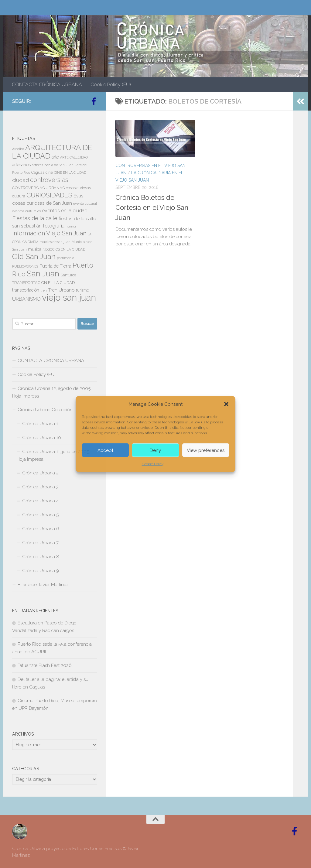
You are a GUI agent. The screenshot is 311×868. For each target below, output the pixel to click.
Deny (155, 450)
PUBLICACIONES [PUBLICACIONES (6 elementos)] (25, 266)
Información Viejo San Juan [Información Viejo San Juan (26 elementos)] (49, 233)
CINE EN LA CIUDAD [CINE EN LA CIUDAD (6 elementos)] (70, 173)
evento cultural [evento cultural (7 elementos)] (85, 203)
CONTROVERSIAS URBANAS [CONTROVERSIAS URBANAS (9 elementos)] (38, 188)
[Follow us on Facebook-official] (94, 101)
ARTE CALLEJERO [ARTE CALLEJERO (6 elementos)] (74, 157)
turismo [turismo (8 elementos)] (82, 290)
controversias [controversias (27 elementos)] (49, 180)
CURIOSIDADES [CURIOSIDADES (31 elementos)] (49, 195)
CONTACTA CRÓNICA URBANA (47, 85)
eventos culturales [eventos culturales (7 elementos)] (26, 211)
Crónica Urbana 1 (40, 424)
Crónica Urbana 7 (40, 543)
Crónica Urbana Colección (45, 410)
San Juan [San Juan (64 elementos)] (43, 274)
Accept (105, 450)
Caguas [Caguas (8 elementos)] (38, 173)
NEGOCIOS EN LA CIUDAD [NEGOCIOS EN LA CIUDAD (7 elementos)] (64, 249)
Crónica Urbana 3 (40, 487)
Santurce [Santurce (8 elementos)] (68, 275)
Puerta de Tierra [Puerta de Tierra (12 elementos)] (55, 266)
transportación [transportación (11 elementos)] (26, 290)
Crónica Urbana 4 (40, 501)
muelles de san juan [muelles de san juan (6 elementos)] (55, 242)
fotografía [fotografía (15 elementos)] (54, 226)
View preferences (206, 450)
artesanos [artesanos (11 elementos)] (21, 165)
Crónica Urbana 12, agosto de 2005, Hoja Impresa (52, 392)
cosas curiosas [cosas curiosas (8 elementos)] (78, 188)
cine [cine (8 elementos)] (49, 173)
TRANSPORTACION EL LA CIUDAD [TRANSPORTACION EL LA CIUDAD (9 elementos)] (43, 283)
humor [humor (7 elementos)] (71, 226)
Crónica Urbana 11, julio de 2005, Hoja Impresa (53, 455)
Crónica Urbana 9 (41, 571)
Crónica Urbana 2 (40, 473)
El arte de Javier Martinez (43, 585)
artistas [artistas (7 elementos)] (38, 165)
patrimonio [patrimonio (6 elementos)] (65, 258)
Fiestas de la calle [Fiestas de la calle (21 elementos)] (35, 218)
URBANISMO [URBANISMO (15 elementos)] (26, 299)
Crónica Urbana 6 (41, 529)
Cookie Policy (153, 464)
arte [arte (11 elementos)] (55, 157)
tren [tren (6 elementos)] (44, 290)
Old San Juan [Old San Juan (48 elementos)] (34, 257)
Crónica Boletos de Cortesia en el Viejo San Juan (152, 207)
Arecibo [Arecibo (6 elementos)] (18, 149)
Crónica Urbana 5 (40, 515)
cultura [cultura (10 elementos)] (19, 196)
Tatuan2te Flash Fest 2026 (45, 665)
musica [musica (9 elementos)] (35, 249)
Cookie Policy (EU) (111, 85)
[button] (226, 404)
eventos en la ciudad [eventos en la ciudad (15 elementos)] (65, 211)
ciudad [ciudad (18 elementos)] (21, 180)
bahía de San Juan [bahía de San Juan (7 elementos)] (59, 165)
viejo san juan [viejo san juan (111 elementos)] (69, 297)
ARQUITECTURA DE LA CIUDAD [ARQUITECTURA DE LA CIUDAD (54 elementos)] (52, 152)
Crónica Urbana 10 (42, 438)
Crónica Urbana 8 (41, 557)
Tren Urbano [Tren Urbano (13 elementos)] (61, 290)
